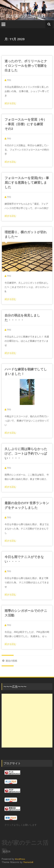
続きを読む (10, 103)
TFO (9, 80)
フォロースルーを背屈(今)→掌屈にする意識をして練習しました (27, 182)
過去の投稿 (9, 661)
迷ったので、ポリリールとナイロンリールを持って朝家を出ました (26, 65)
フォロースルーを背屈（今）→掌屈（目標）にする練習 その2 (26, 124)
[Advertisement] (27, 721)
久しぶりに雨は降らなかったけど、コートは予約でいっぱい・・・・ (26, 453)
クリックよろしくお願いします (21, 825)
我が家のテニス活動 (28, 16)
